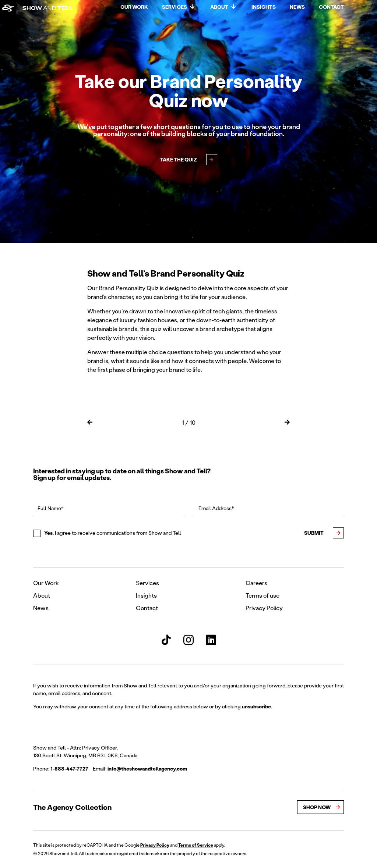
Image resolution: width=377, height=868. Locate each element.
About (219, 7)
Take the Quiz (179, 159)
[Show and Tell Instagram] (188, 640)
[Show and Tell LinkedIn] (211, 640)
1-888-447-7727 (69, 769)
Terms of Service (196, 845)
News (297, 7)
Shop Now (317, 807)
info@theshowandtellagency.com (147, 769)
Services (175, 7)
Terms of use (263, 595)
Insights (264, 7)
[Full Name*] (108, 508)
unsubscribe (256, 706)
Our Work (134, 7)
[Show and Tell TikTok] (166, 640)
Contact (331, 7)
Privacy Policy (264, 608)
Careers (256, 583)
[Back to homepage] (8, 8)
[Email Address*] (269, 508)
